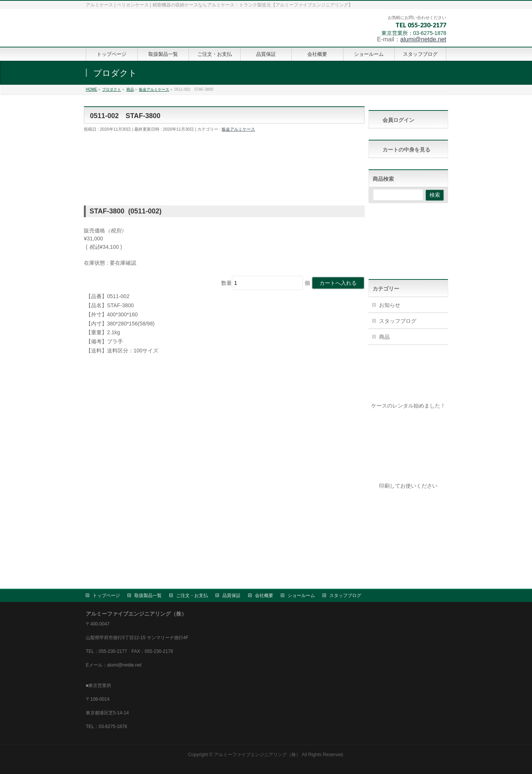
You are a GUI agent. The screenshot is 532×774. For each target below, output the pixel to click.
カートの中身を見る (406, 150)
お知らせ (390, 305)
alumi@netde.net (423, 39)
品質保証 (231, 596)
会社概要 (264, 596)
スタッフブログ (398, 321)
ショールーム (301, 596)
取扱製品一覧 (148, 596)
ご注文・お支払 (192, 596)
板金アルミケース (238, 129)
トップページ (106, 596)
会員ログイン (398, 120)
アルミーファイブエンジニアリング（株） (257, 755)
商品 (384, 337)
